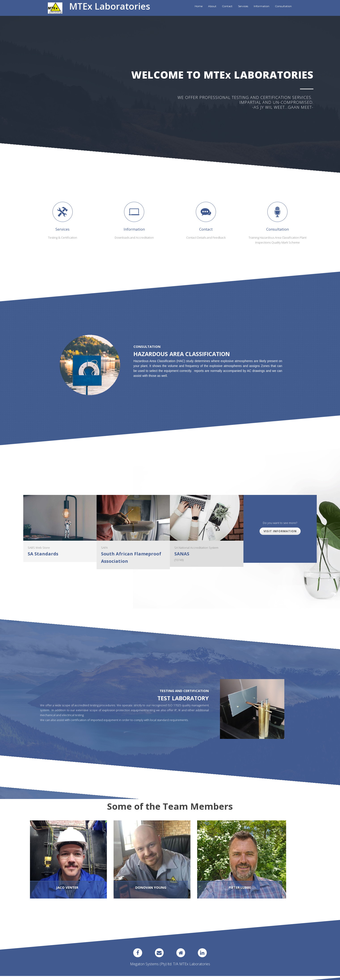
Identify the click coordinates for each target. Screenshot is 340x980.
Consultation (283, 6)
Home (199, 6)
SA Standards (43, 554)
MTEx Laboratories (110, 6)
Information (262, 6)
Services (243, 6)
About (212, 6)
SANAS (182, 554)
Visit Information (280, 531)
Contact (227, 6)
